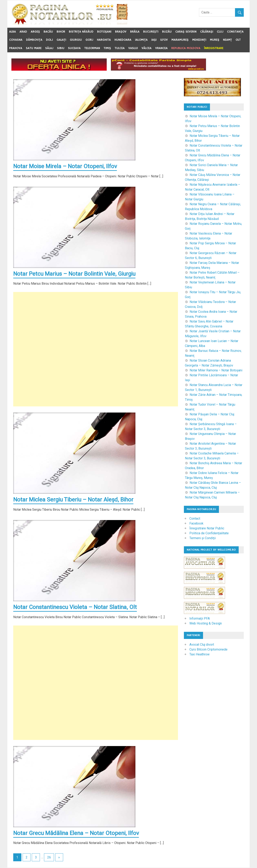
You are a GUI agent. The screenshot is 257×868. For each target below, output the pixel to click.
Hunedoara (123, 40)
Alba (13, 32)
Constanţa (235, 32)
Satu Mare (34, 48)
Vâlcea (147, 48)
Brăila (135, 32)
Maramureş (180, 40)
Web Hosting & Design (206, 623)
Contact (195, 518)
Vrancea (161, 48)
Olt (238, 40)
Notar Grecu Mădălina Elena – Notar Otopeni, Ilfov (76, 833)
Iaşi (154, 40)
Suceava (74, 48)
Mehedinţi (199, 40)
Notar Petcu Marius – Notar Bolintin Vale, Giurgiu (74, 274)
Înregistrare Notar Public (207, 528)
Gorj (89, 40)
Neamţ (227, 40)
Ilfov (164, 40)
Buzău (167, 32)
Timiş (107, 48)
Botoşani (104, 32)
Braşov (121, 32)
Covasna (16, 40)
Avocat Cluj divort (202, 645)
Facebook (196, 523)
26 (49, 858)
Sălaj (49, 48)
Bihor (61, 32)
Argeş (35, 32)
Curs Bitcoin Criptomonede (208, 649)
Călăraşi (207, 32)
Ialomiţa (141, 40)
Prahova (16, 48)
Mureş (215, 40)
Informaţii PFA (200, 618)
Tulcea (120, 48)
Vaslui (133, 48)
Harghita (104, 40)
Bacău (48, 32)
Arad (23, 32)
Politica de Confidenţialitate (209, 533)
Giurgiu (76, 40)
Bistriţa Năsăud (81, 32)
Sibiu (61, 48)
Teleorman (92, 48)
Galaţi (61, 40)
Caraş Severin (186, 32)
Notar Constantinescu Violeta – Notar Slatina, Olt (75, 607)
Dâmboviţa (34, 40)
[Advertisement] (96, 349)
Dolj (49, 40)
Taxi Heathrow (199, 654)
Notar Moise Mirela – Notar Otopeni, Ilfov (65, 166)
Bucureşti (151, 32)
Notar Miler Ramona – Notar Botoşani (216, 370)
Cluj (220, 32)
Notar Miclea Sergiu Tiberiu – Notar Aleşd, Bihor (73, 500)
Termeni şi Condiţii (203, 538)
